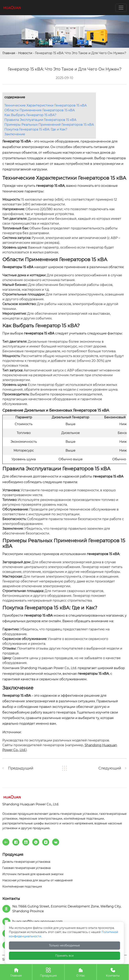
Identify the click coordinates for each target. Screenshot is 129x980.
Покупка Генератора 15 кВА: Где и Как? (36, 129)
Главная (9, 53)
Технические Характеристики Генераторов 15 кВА (46, 105)
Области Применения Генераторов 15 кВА (40, 110)
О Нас (81, 972)
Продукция (48, 972)
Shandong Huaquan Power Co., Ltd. (49, 668)
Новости (25, 53)
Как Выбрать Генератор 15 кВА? (30, 115)
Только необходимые (64, 945)
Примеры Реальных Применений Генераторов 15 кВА (49, 125)
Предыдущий (21, 768)
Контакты (113, 972)
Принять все (64, 956)
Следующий (110, 768)
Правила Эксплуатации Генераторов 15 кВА (40, 120)
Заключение (15, 134)
